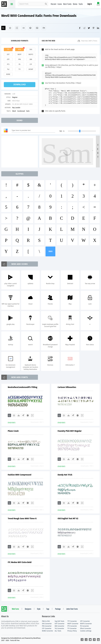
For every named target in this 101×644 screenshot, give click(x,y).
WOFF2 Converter (86, 624)
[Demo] (17, 28)
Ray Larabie (16, 108)
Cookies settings (86, 631)
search (46, 4)
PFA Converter (47, 626)
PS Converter (85, 626)
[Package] (30, 28)
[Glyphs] (24, 28)
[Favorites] (10, 28)
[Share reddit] (84, 28)
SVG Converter (47, 624)
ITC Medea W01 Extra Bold (20, 562)
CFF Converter (47, 628)
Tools (81, 4)
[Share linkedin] (98, 28)
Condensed (21, 111)
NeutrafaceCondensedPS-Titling (23, 387)
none (8, 74)
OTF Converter (85, 621)
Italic (28, 111)
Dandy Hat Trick (65, 475)
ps (20, 64)
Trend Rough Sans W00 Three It (22, 518)
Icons (60, 4)
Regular (15, 97)
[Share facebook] (80, 28)
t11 (19, 69)
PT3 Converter (72, 626)
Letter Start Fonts (72, 609)
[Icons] (37, 28)
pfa (20, 59)
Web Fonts (15, 609)
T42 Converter (59, 628)
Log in (90, 4)
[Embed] (28, 415)
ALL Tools (58, 631)
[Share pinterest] (93, 28)
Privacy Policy (72, 631)
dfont (31, 69)
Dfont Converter (86, 628)
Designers (28, 609)
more (51, 251)
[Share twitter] (89, 28)
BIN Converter (59, 626)
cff (31, 64)
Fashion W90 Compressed (20, 475)
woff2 (31, 54)
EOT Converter (60, 624)
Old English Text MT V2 (68, 518)
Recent (53, 4)
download (20, 85)
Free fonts (4, 4)
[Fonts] (44, 28)
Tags (48, 609)
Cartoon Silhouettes (67, 387)
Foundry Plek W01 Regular (70, 431)
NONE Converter (48, 631)
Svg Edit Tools (59, 621)
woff (19, 54)
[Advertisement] (20, 152)
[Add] (3, 28)
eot (8, 54)
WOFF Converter (73, 624)
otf (8, 59)
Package (58, 609)
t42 (8, 69)
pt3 (8, 64)
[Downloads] (19, 415)
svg (31, 49)
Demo (75, 4)
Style (39, 609)
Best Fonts (67, 4)
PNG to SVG (46, 621)
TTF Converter (72, 621)
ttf (8, 49)
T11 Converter (72, 628)
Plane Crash (13, 431)
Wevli (14, 111)
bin (31, 59)
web (20, 49)
